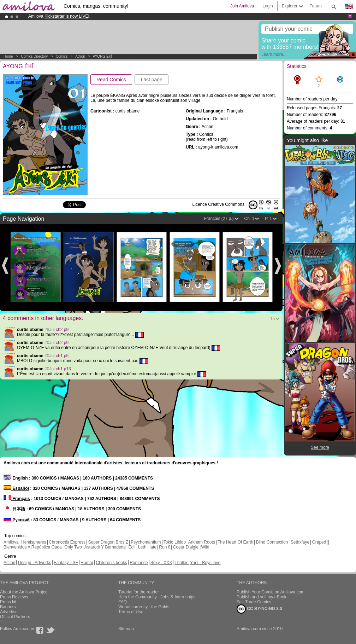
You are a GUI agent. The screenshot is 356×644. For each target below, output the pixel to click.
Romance (139, 563)
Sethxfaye (300, 542)
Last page (152, 80)
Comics (62, 56)
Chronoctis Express (67, 542)
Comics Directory (34, 56)
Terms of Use (131, 612)
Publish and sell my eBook (262, 597)
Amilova (11, 542)
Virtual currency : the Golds (144, 607)
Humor (87, 563)
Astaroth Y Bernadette (105, 547)
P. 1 (268, 219)
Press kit (8, 602)
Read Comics (111, 80)
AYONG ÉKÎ (102, 56)
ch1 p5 (62, 356)
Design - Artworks (35, 563)
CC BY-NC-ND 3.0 (259, 609)
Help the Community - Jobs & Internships (157, 597)
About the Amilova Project (24, 592)
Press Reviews (14, 597)
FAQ (123, 602)
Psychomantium (146, 542)
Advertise (9, 612)
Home (8, 56)
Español (16, 488)
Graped (319, 542)
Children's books (111, 563)
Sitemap (126, 629)
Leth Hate (147, 547)
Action (80, 56)
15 (272, 319)
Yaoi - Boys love (205, 563)
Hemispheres (34, 542)
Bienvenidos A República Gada (33, 547)
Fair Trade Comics (254, 602)
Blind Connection (272, 542)
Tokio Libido (175, 542)
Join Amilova (242, 6)
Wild (205, 547)
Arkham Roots (202, 542)
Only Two (73, 547)
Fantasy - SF (66, 563)
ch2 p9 (62, 330)
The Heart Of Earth (235, 542)
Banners (8, 607)
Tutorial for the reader (139, 592)
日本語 (14, 509)
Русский (17, 520)
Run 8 (165, 547)
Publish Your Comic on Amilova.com (271, 592)
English (16, 478)
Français (17, 499)
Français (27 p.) (219, 219)
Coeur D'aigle (186, 547)
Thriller (182, 563)
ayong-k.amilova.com (218, 147)
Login (268, 6)
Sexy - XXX (161, 563)
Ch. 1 (250, 219)
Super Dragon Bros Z (108, 542)
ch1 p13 (63, 369)
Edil (132, 547)
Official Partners (15, 617)
